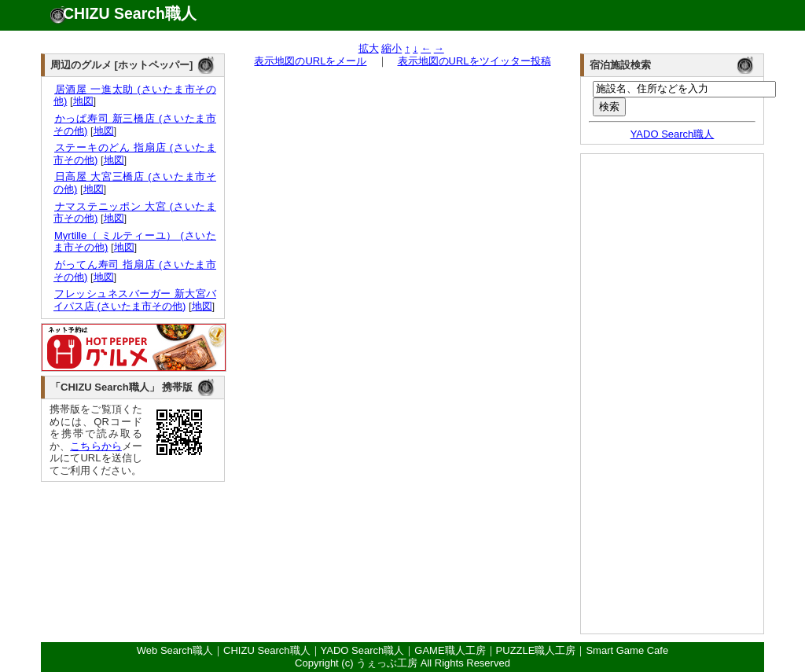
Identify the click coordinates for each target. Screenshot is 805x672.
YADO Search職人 (673, 134)
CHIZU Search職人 (130, 13)
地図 (83, 101)
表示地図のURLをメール (310, 61)
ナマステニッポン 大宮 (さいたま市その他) (135, 213)
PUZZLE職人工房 (536, 650)
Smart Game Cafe (627, 650)
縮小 (391, 48)
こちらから (96, 446)
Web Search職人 (175, 650)
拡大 (369, 48)
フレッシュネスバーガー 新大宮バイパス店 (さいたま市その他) (135, 300)
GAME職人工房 (450, 650)
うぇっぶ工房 (387, 663)
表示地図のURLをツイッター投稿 (474, 61)
